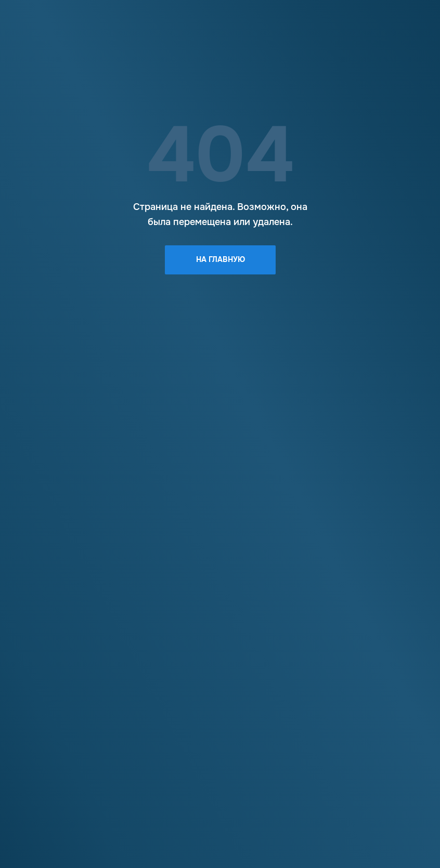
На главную (221, 259)
